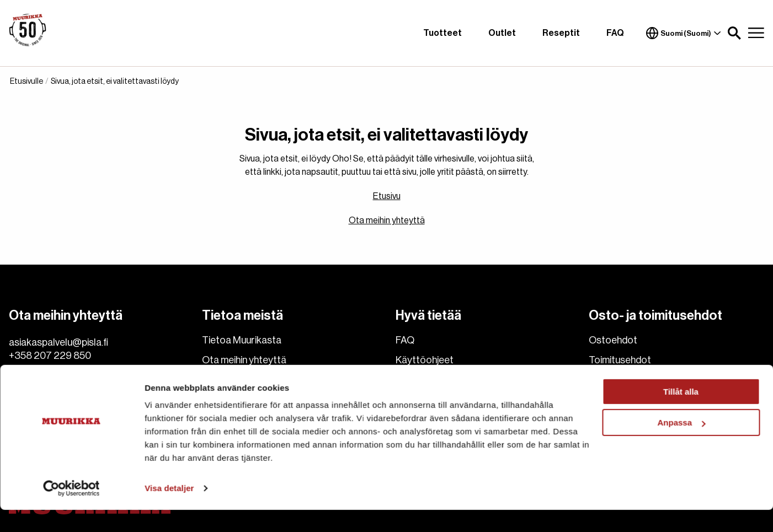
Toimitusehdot (620, 360)
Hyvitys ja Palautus (629, 380)
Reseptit (561, 33)
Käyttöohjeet (425, 360)
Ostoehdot (613, 340)
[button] (734, 33)
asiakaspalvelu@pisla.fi (58, 342)
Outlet (502, 33)
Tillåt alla (681, 414)
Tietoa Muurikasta (242, 340)
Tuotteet (443, 33)
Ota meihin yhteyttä (387, 221)
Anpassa (681, 445)
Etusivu (387, 196)
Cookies (220, 380)
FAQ (615, 33)
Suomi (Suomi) (684, 33)
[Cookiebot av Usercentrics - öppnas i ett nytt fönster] (71, 510)
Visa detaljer (169, 510)
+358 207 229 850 (50, 356)
